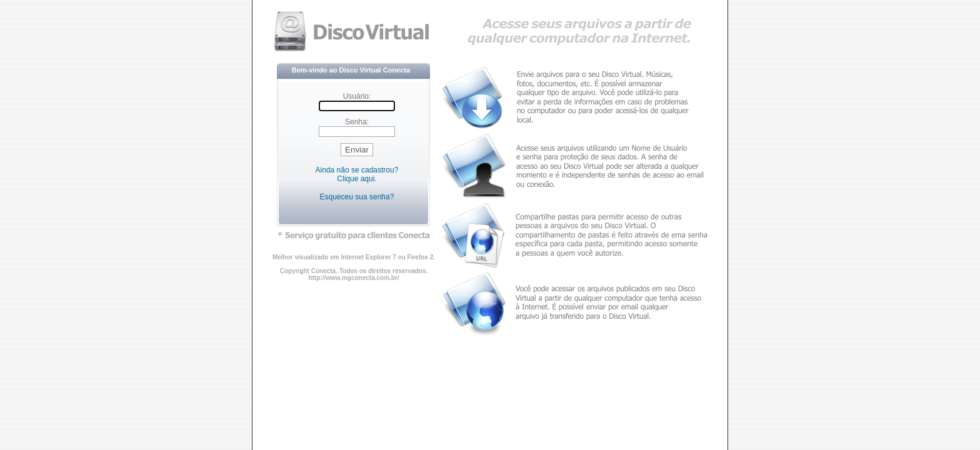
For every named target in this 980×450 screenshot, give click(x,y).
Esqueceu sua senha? (357, 197)
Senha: (357, 122)
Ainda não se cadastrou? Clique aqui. (357, 174)
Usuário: (357, 96)
